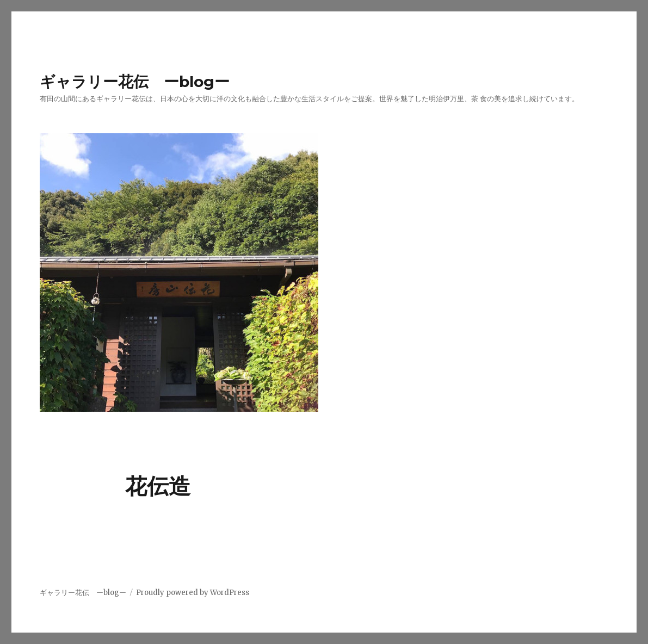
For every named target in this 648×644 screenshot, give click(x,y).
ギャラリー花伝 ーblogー (135, 82)
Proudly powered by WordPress (193, 593)
